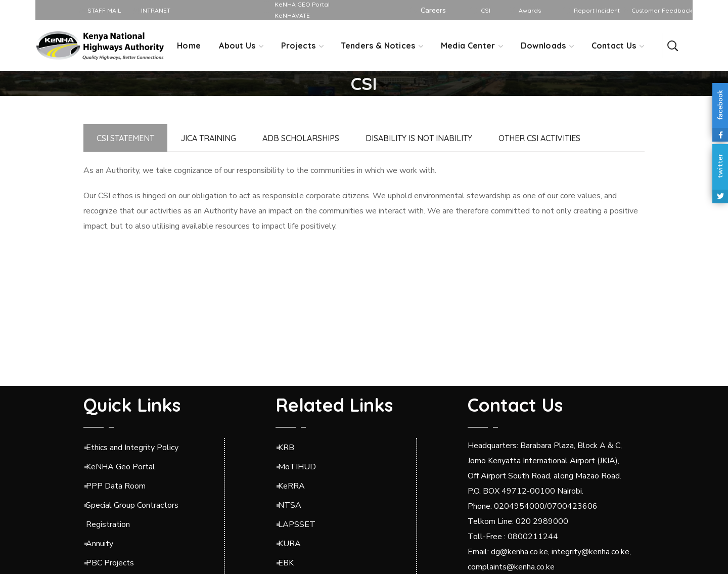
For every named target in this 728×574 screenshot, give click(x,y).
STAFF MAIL (100, 10)
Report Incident (597, 10)
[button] (672, 46)
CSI (486, 10)
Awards (530, 10)
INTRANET (152, 10)
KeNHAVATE (292, 15)
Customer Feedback (662, 10)
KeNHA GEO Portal (302, 4)
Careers (433, 10)
